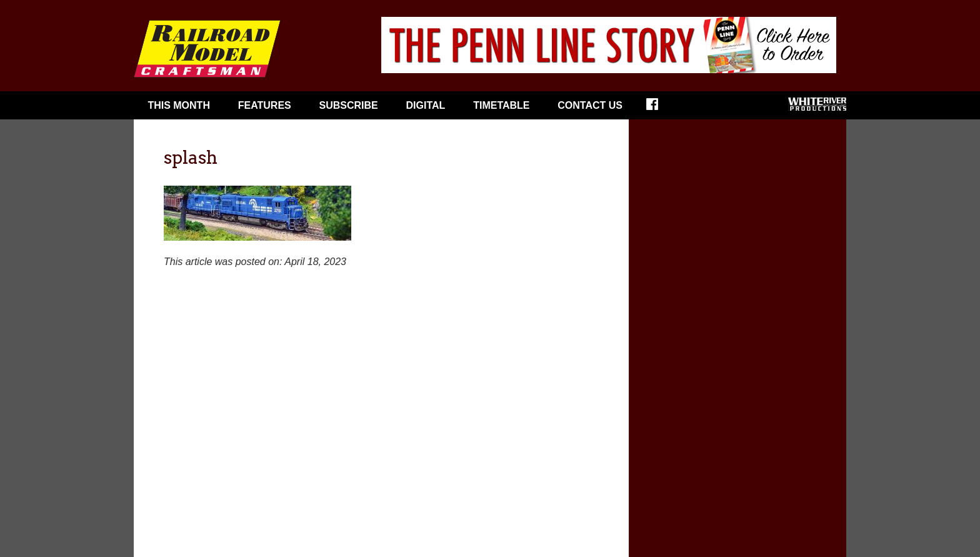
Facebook (660, 108)
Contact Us (590, 105)
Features (265, 105)
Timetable (501, 105)
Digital (426, 105)
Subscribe (349, 105)
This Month (179, 105)
